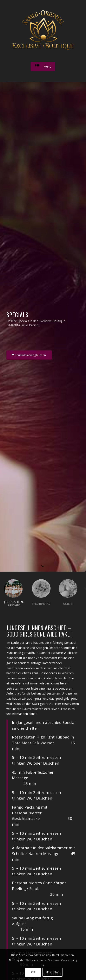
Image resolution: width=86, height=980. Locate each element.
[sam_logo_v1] (43, 30)
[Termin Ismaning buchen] (29, 355)
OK (33, 972)
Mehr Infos (53, 972)
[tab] (14, 595)
